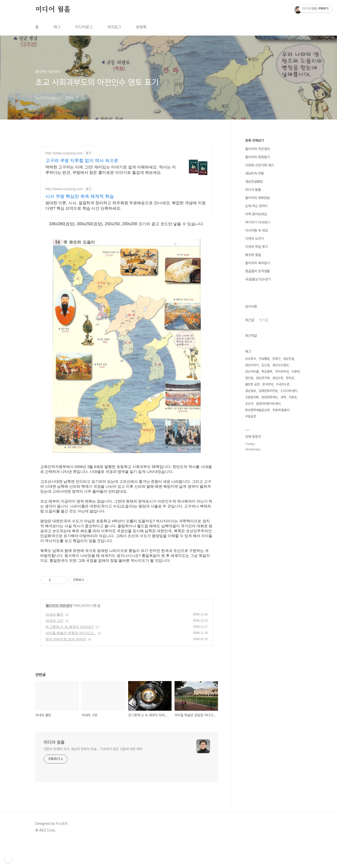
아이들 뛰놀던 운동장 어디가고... (71, 659)
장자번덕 (268, 384)
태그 (57, 27)
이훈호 (293, 397)
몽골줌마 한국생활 (258, 271)
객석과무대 (282, 372)
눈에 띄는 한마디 (257, 206)
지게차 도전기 (255, 239)
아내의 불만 (55, 640)
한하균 (290, 378)
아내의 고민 (55, 646)
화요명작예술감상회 (257, 410)
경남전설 (289, 359)
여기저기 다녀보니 (258, 222)
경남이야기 (252, 365)
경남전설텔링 (254, 182)
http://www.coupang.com (64, 153)
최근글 (250, 320)
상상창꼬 (251, 359)
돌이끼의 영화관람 (258, 198)
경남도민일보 (280, 365)
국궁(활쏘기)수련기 (258, 279)
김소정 (266, 365)
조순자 (249, 404)
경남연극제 (263, 378)
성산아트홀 (252, 372)
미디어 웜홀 (53, 10)
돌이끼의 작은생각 (59, 631)
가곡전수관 (283, 384)
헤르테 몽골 (253, 255)
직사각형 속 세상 (257, 230)
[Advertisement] (130, 577)
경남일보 (251, 391)
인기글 (264, 320)
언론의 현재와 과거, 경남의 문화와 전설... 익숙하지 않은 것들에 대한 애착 (93, 775)
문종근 (276, 359)
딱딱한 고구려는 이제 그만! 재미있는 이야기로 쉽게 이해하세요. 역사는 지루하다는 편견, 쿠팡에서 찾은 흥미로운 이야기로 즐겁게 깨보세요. (111, 170)
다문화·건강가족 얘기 (259, 165)
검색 (287, 10)
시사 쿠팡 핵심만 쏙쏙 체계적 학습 (80, 196)
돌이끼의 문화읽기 (258, 157)
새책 (283, 397)
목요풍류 (267, 372)
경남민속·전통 (255, 173)
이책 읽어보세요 (256, 214)
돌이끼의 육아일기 (258, 263)
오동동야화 (252, 397)
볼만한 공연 (252, 384)
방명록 (141, 27)
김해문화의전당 (268, 391)
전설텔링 (264, 359)
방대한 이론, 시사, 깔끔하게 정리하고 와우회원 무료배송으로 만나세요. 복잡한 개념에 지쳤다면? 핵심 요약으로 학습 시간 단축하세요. (126, 206)
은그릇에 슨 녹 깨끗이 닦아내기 (70, 653)
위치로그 (114, 27)
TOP (298, 851)
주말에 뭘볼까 (281, 410)
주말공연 (251, 416)
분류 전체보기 (255, 141)
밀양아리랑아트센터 (268, 404)
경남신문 (278, 378)
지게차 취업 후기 (257, 247)
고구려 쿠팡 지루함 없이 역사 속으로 (82, 161)
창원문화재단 (270, 397)
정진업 (249, 378)
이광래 (295, 372)
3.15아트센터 (289, 391)
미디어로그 (84, 27)
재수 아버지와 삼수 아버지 (66, 665)
